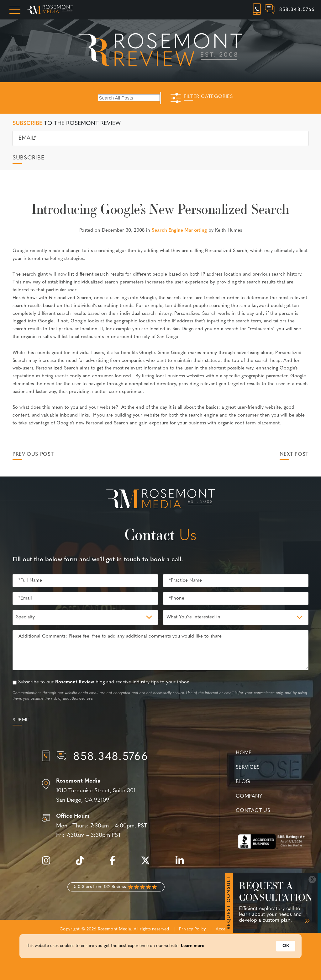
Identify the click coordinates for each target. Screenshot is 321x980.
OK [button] (286, 947)
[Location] (116, 791)
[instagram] (49, 864)
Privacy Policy (192, 929)
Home (244, 753)
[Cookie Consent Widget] (160, 947)
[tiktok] (83, 864)
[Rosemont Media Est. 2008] (160, 500)
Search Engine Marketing (179, 231)
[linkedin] (183, 864)
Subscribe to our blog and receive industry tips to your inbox (104, 682)
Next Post (294, 455)
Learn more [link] (193, 947)
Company (249, 796)
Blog (243, 782)
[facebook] (116, 864)
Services (248, 767)
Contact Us (253, 811)
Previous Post (33, 455)
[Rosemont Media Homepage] (50, 10)
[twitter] (149, 864)
